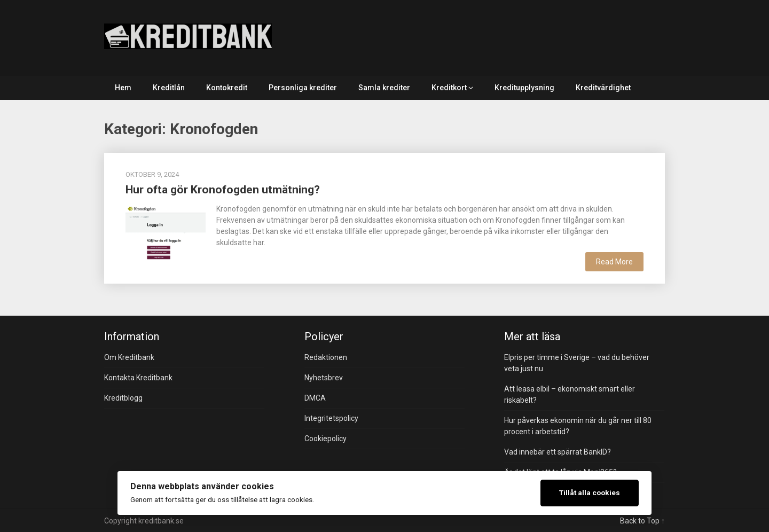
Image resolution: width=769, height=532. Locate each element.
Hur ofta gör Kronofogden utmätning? (223, 190)
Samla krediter (384, 88)
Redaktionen (326, 357)
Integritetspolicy (331, 418)
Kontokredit (227, 88)
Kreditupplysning (524, 88)
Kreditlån (169, 88)
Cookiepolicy (325, 439)
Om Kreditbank (129, 357)
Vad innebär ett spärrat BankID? (558, 452)
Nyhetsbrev (324, 378)
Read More (614, 262)
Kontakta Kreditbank (138, 378)
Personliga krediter (303, 88)
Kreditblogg (123, 398)
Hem (123, 88)
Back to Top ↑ (642, 521)
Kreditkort (449, 88)
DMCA (315, 398)
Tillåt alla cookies (590, 492)
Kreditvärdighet (603, 88)
